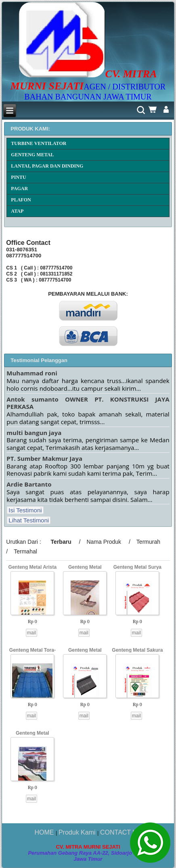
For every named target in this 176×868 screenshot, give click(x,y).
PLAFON (21, 200)
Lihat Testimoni (29, 520)
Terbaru (61, 542)
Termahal (25, 551)
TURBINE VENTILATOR (39, 143)
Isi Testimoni (25, 510)
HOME (45, 832)
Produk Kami (78, 832)
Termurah (148, 542)
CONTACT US (121, 832)
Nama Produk (104, 542)
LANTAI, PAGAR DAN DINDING (47, 166)
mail (31, 633)
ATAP (17, 211)
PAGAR (19, 189)
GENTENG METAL (32, 155)
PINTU (18, 177)
